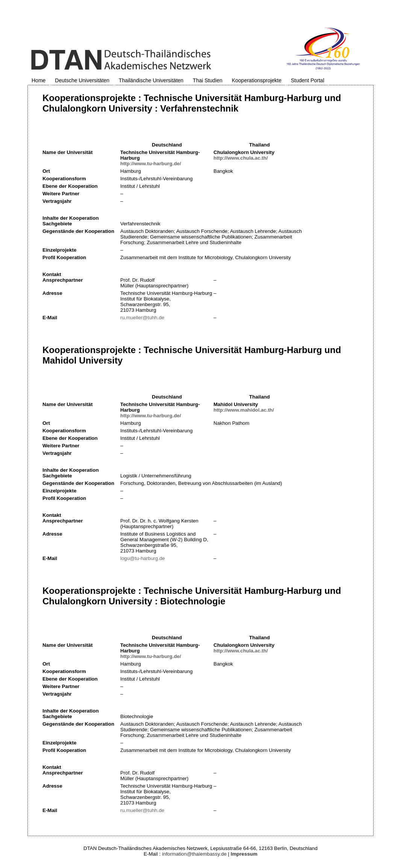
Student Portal (308, 80)
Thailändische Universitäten (151, 80)
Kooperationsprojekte (257, 80)
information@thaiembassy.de (194, 854)
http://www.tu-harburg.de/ (151, 164)
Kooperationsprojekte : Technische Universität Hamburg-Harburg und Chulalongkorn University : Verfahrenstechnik (192, 103)
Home (39, 80)
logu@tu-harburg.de (143, 558)
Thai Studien (208, 80)
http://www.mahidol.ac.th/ (244, 410)
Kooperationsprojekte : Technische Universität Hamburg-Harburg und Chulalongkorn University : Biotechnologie (192, 596)
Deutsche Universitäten (82, 80)
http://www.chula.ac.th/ (241, 158)
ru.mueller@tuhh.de (142, 318)
